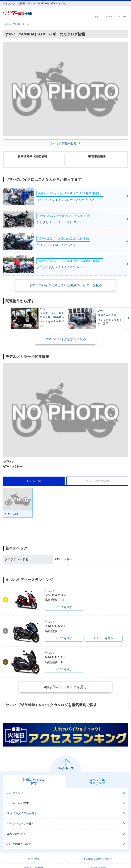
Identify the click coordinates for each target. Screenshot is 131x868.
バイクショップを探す (21, 823)
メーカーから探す (18, 803)
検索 (97, 16)
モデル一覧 (34, 481)
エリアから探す (17, 834)
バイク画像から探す (19, 844)
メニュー (122, 16)
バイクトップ (15, 793)
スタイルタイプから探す (22, 813)
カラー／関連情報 (97, 481)
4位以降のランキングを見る (65, 687)
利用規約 (33, 859)
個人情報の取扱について (98, 859)
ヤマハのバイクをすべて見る (65, 339)
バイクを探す (64, 607)
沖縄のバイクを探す (34, 781)
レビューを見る (104, 638)
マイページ (110, 16)
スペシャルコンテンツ (97, 781)
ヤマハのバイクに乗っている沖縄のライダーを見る (65, 285)
